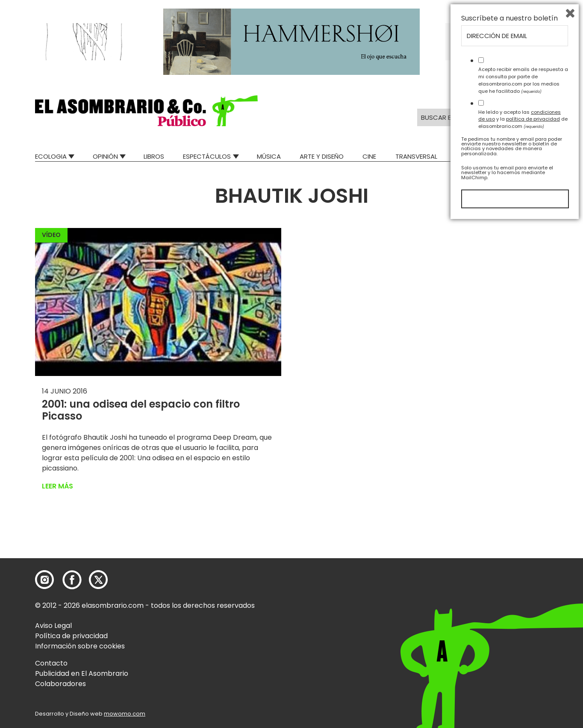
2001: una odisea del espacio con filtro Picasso (141, 410)
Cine (369, 156)
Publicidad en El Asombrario (82, 673)
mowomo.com (125, 714)
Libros (154, 156)
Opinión (105, 156)
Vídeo (51, 235)
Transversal (416, 156)
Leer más (57, 486)
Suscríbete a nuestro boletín (509, 523)
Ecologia (51, 156)
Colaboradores (60, 684)
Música (269, 156)
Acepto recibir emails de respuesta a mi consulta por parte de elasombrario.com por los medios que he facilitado (523, 585)
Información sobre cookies (80, 646)
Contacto (51, 663)
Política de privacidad (71, 636)
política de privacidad (533, 624)
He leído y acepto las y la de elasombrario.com (523, 624)
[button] (146, 111)
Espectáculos (207, 156)
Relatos (535, 156)
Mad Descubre (479, 156)
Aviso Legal (53, 626)
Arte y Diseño (322, 156)
